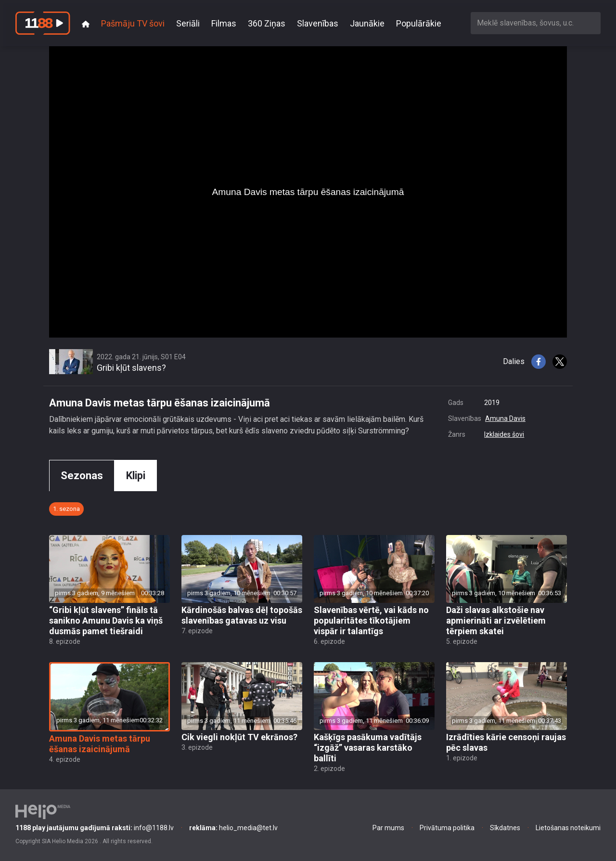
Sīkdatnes (505, 828)
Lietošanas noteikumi (568, 828)
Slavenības (318, 23)
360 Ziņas (267, 23)
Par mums (388, 828)
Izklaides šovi (504, 434)
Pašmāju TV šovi (133, 23)
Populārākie (419, 23)
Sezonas (82, 476)
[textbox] (536, 23)
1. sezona (66, 509)
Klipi (136, 476)
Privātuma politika (447, 828)
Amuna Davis (505, 418)
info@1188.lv (95, 828)
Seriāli (188, 23)
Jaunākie (367, 23)
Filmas (224, 23)
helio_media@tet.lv (233, 828)
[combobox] (536, 23)
